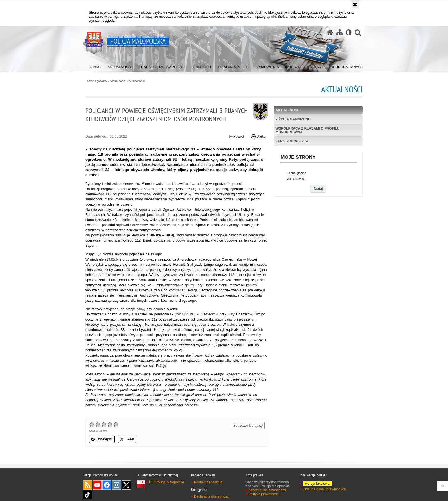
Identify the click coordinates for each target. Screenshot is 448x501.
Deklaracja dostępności (212, 496)
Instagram (117, 485)
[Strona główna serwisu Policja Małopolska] (330, 32)
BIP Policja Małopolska (167, 482)
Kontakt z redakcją (208, 482)
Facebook (107, 485)
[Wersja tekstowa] (349, 32)
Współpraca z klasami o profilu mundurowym (308, 130)
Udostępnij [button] (102, 439)
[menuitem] (95, 66)
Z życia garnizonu (293, 119)
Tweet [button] (127, 439)
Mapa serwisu (296, 179)
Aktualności (118, 81)
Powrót (236, 136)
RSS (87, 485)
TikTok (87, 495)
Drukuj (259, 136)
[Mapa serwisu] (339, 32)
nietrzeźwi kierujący (248, 426)
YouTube (97, 485)
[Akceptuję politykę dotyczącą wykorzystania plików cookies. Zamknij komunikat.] (355, 5)
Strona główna (97, 81)
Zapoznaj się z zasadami (267, 490)
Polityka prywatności (264, 494)
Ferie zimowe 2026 (293, 141)
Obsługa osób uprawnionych (324, 489)
